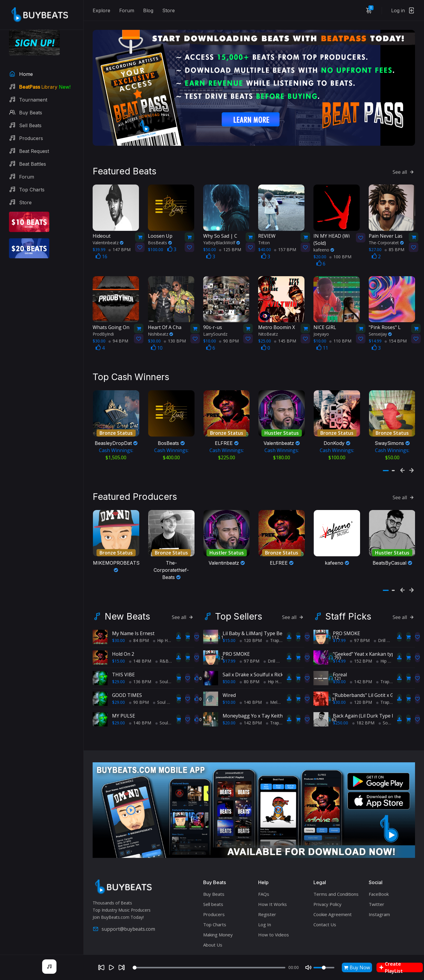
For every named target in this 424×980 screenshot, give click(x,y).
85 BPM (394, 242)
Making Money (218, 924)
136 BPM (140, 671)
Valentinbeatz (108, 235)
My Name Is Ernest (133, 623)
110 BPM (340, 333)
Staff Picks (348, 606)
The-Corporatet (386, 235)
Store (169, 10)
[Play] (111, 967)
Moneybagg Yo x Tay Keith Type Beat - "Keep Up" (278, 705)
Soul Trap (167, 671)
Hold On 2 (123, 643)
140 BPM (140, 712)
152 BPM (361, 650)
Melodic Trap (281, 691)
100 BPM (340, 249)
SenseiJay (380, 327)
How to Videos (274, 924)
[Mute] (308, 967)
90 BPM (229, 333)
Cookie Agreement (333, 903)
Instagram (379, 903)
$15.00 (118, 650)
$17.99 (229, 650)
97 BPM (249, 650)
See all (404, 165)
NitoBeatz (268, 327)
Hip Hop (163, 630)
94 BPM (118, 333)
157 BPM (285, 242)
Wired (229, 684)
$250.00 (340, 712)
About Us (213, 934)
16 (101, 249)
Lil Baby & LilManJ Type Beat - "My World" (269, 623)
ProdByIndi (103, 327)
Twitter (376, 893)
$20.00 (229, 712)
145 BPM (285, 333)
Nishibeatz (160, 327)
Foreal (340, 664)
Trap (273, 630)
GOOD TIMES (127, 684)
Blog (148, 10)
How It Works (273, 893)
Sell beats (213, 893)
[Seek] (209, 968)
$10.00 (229, 691)
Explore (101, 10)
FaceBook (379, 883)
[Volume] (324, 968)
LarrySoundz (215, 327)
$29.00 (118, 671)
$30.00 (118, 630)
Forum (127, 10)
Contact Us (325, 913)
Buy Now (357, 967)
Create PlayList (391, 967)
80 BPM (249, 671)
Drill (269, 650)
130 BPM (175, 333)
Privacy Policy (327, 893)
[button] (386, 463)
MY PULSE (124, 705)
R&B (162, 650)
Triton (264, 235)
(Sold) (332, 232)
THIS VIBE (123, 664)
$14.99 (339, 650)
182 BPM (363, 712)
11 (322, 340)
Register (267, 903)
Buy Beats (214, 883)
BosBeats (160, 235)
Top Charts (215, 913)
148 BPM (140, 650)
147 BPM (120, 242)
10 (157, 340)
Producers (214, 903)
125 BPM (230, 242)
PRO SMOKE (236, 643)
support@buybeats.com (124, 918)
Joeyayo (321, 327)
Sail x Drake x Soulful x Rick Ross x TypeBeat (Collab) (281, 664)
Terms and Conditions (336, 883)
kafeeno (324, 242)
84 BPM (139, 630)
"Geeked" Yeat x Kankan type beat (371, 643)
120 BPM (251, 630)
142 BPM (251, 712)
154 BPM (396, 333)
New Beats (127, 606)
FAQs (264, 883)
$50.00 (229, 671)
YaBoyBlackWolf (222, 235)
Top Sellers (239, 606)
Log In (265, 913)
